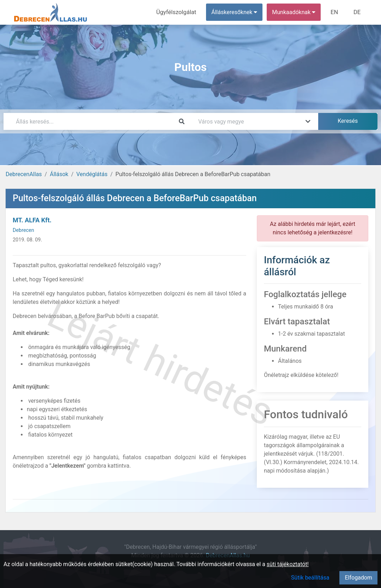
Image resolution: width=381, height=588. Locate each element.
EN (336, 12)
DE (357, 12)
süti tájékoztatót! (288, 564)
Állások (59, 174)
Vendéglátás (92, 174)
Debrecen (23, 230)
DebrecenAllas (24, 174)
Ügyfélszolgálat (179, 12)
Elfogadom (358, 578)
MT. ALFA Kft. (32, 220)
